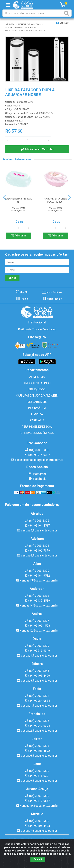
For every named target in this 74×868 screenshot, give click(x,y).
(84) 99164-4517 (37, 526)
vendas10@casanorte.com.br (37, 806)
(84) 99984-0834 (37, 701)
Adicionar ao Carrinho (37, 149)
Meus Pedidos (52, 292)
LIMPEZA (37, 414)
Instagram (37, 474)
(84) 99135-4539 (37, 601)
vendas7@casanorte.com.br (37, 831)
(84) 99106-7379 (37, 551)
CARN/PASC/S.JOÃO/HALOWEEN (37, 396)
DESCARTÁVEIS (37, 402)
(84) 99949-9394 (37, 726)
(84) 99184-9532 (37, 576)
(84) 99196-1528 (37, 626)
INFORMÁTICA (37, 408)
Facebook (37, 479)
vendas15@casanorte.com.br (37, 581)
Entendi (38, 861)
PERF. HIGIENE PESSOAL (37, 427)
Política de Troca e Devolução (37, 329)
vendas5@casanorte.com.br (37, 530)
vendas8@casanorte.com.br (37, 681)
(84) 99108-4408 (37, 826)
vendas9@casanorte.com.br (37, 781)
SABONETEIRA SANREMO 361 (18, 200)
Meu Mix (22, 292)
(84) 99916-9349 (37, 651)
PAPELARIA (37, 420)
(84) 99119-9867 (37, 801)
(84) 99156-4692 (37, 751)
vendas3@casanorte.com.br (37, 656)
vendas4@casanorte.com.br (37, 556)
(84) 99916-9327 (37, 455)
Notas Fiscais (52, 299)
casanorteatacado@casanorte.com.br (37, 460)
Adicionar (18, 236)
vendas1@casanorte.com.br (37, 706)
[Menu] (8, 5)
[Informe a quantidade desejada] (28, 140)
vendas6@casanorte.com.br (37, 756)
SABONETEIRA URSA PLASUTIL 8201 (56, 200)
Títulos (22, 299)
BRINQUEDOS (37, 389)
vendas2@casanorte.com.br (37, 731)
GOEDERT (23, 124)
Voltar (62, 23)
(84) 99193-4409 (37, 676)
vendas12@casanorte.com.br (37, 631)
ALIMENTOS (37, 377)
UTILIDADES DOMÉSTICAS (37, 433)
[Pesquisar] (67, 13)
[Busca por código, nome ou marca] (33, 13)
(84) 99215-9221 (37, 776)
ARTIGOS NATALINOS (37, 383)
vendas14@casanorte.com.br (37, 606)
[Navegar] (4, 197)
